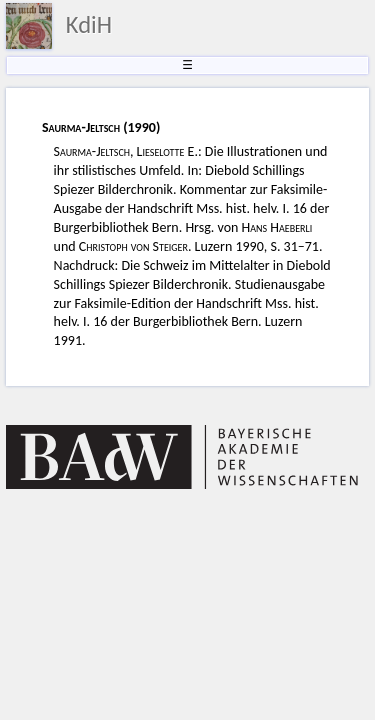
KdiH (89, 25)
